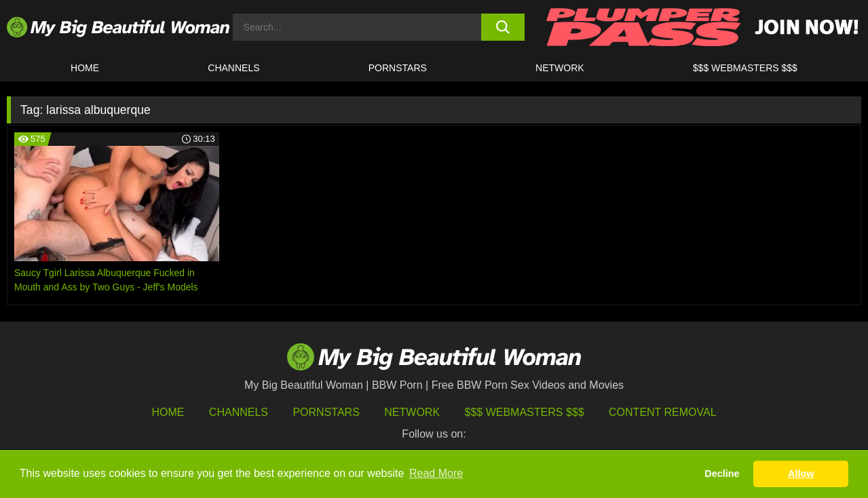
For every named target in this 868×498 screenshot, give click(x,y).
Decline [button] (722, 474)
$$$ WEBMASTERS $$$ (745, 68)
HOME (85, 68)
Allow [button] (801, 474)
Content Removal (663, 412)
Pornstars (398, 68)
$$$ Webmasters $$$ (525, 412)
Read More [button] (436, 473)
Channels (239, 412)
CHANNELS (233, 68)
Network (560, 68)
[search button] (503, 27)
